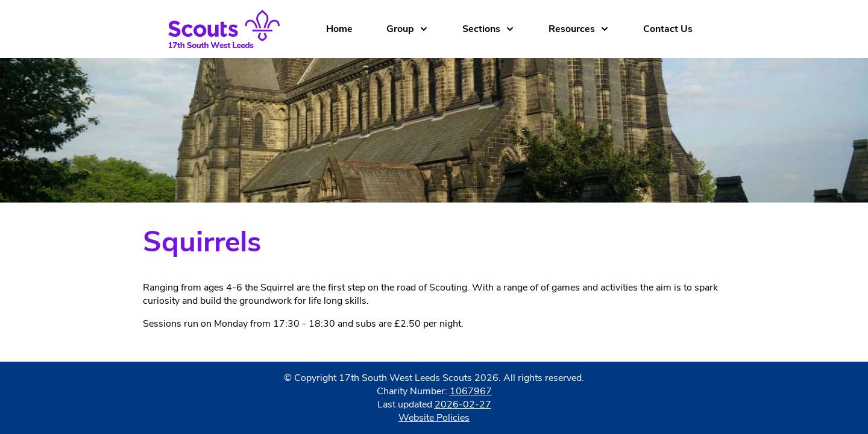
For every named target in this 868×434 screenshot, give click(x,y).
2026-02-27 (463, 404)
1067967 (471, 391)
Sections (489, 29)
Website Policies (434, 418)
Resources (579, 29)
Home (339, 29)
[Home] (234, 29)
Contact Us (668, 29)
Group (407, 29)
